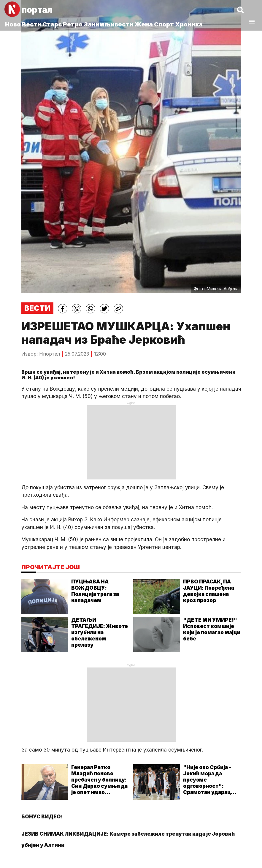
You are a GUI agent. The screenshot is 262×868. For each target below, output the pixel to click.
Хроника (189, 24)
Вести (32, 24)
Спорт (164, 24)
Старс (52, 24)
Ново (13, 24)
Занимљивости (108, 24)
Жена (144, 24)
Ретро (73, 24)
